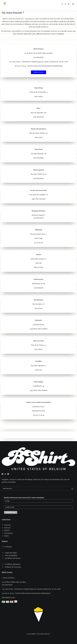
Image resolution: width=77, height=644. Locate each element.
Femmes (7, 528)
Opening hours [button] (39, 72)
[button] (73, 4)
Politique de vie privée (13, 567)
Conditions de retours (13, 558)
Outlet (6, 536)
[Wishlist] (65, 4)
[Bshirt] (5, 4)
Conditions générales (13, 564)
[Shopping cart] (68, 4)
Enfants (7, 530)
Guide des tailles (11, 553)
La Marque (8, 547)
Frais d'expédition (11, 555)
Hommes (7, 525)
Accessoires (8, 533)
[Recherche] (62, 4)
